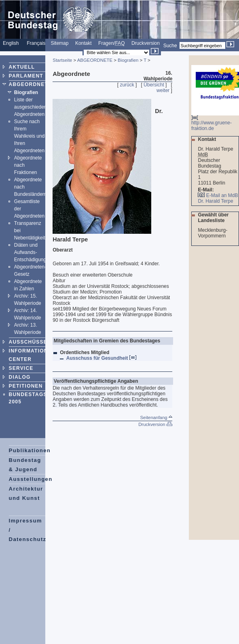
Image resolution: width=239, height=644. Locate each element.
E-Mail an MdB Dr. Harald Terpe (218, 198)
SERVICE (21, 368)
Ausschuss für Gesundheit (101, 358)
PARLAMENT (26, 76)
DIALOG (20, 377)
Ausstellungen (31, 479)
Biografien (26, 92)
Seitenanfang (156, 417)
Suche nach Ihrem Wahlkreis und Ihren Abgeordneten (30, 136)
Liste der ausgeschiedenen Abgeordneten (33, 107)
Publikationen (30, 450)
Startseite (62, 60)
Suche (170, 46)
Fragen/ (111, 43)
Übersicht (154, 85)
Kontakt (84, 43)
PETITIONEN (26, 386)
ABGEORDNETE (31, 84)
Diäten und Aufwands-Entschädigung (30, 252)
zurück (127, 85)
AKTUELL (22, 67)
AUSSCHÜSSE (28, 342)
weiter (163, 90)
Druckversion (146, 43)
